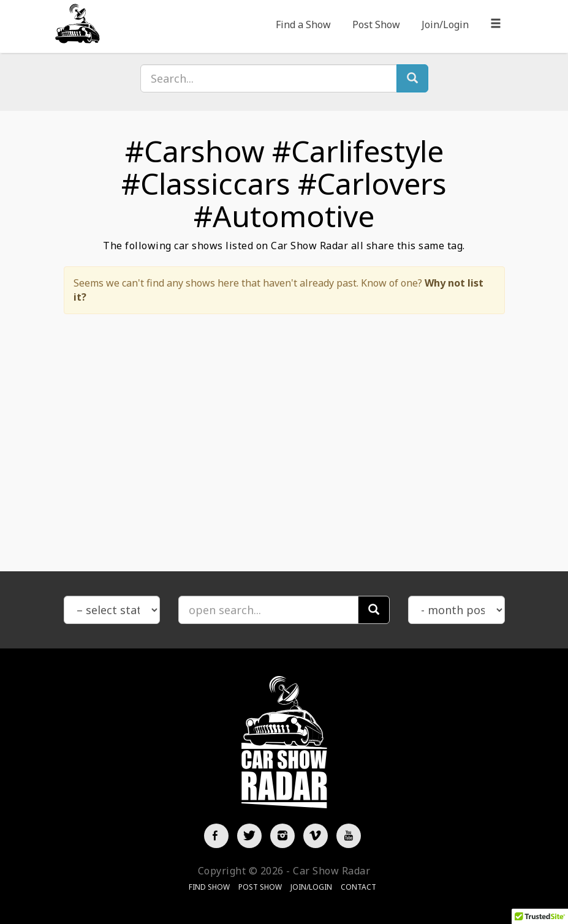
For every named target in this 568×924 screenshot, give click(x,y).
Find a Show (303, 24)
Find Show (209, 887)
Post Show (376, 24)
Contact (358, 887)
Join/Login (445, 24)
